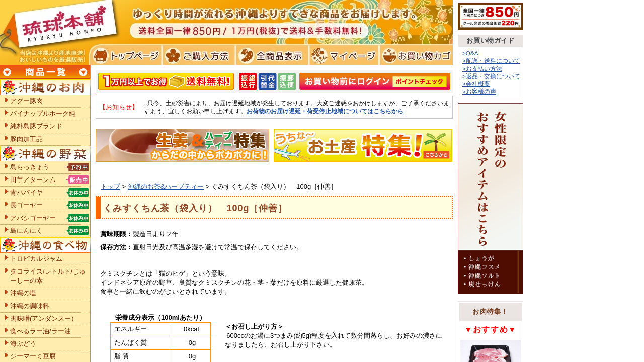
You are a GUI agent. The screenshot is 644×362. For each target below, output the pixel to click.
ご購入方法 (197, 55)
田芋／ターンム (33, 180)
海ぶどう (23, 344)
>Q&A (470, 53)
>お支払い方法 (482, 69)
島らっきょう (30, 167)
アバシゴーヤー (33, 218)
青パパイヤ (26, 192)
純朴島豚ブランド (36, 126)
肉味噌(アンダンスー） (44, 319)
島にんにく (26, 231)
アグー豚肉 (26, 101)
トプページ (125, 55)
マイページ (342, 55)
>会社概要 (476, 84)
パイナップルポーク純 (43, 113)
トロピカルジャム (36, 259)
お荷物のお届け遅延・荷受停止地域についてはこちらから (325, 111)
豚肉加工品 (26, 139)
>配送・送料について (491, 61)
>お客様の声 (479, 91)
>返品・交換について (491, 76)
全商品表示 (270, 55)
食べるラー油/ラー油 (41, 331)
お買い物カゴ (415, 55)
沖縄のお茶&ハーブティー (166, 186)
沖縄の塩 (23, 293)
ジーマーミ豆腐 (33, 356)
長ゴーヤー (26, 205)
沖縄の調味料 (30, 306)
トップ (110, 186)
